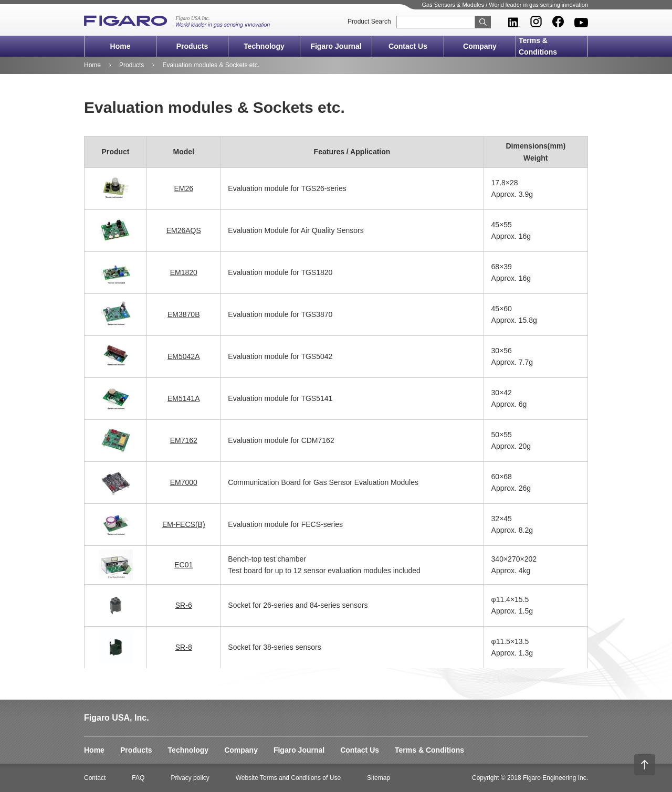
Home (120, 46)
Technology (264, 46)
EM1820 (184, 272)
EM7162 (184, 440)
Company (480, 46)
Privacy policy (190, 778)
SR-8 (184, 647)
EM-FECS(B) (184, 524)
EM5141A (183, 398)
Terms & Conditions (538, 46)
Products (192, 46)
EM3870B (183, 314)
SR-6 (184, 605)
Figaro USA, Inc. (117, 718)
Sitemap (379, 778)
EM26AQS (184, 230)
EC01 (183, 565)
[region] (336, 402)
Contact (95, 778)
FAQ (138, 778)
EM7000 (184, 482)
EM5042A (183, 356)
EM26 (183, 188)
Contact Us (408, 46)
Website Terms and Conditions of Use (288, 778)
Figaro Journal (336, 46)
